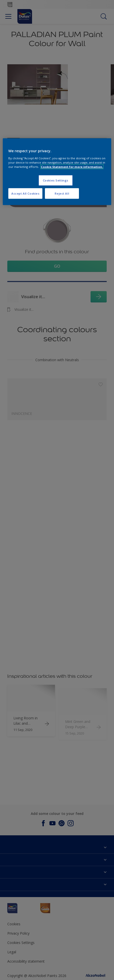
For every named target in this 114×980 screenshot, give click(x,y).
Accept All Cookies (25, 193)
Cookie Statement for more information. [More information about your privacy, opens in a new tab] (72, 167)
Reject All (62, 193)
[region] (57, 172)
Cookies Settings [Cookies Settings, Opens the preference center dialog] (56, 180)
